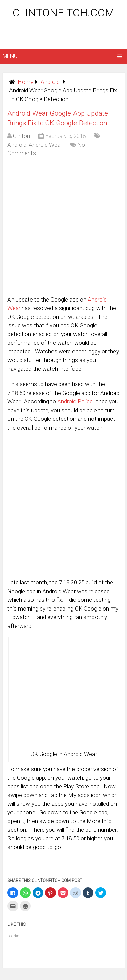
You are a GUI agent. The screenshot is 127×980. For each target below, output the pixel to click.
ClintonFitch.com (63, 13)
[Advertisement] (65, 35)
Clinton (22, 136)
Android (50, 82)
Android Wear (45, 145)
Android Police (75, 401)
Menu (10, 56)
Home (26, 82)
